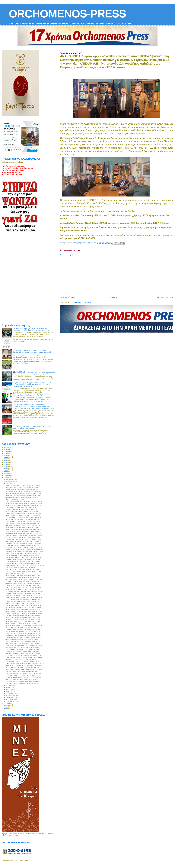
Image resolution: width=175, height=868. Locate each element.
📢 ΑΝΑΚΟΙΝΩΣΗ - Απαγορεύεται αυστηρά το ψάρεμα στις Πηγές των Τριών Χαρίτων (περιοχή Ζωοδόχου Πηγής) (34, 373)
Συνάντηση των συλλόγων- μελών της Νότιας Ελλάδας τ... (24, 589)
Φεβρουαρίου (11, 482)
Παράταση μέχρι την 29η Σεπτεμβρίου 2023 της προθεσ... (24, 673)
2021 (6, 473)
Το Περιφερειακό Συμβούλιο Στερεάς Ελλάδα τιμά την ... (23, 649)
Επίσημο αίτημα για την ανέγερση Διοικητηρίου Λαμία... (23, 563)
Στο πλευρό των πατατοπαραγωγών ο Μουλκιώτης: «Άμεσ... (25, 552)
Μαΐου (8, 687)
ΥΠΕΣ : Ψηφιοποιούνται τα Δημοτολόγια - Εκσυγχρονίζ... (24, 599)
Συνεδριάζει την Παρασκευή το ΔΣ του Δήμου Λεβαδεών (23, 608)
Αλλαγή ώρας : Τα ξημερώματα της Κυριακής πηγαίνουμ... (24, 513)
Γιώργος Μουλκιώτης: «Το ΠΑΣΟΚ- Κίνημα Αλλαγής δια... (24, 641)
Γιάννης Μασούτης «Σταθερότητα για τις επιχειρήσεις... (23, 556)
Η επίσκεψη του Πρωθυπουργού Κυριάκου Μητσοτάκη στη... (25, 538)
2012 (6, 454)
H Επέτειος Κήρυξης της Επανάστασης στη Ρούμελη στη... (24, 535)
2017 (6, 464)
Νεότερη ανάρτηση (67, 297)
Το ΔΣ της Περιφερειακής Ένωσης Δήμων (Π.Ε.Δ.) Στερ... (24, 571)
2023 (6, 477)
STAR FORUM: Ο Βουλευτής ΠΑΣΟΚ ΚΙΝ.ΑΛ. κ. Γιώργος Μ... (25, 565)
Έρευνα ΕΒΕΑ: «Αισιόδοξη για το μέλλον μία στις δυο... (23, 631)
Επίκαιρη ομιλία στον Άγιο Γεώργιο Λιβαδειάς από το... (23, 510)
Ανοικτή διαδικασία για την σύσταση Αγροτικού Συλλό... (23, 512)
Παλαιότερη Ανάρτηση (165, 297)
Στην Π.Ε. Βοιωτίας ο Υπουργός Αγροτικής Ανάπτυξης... (23, 569)
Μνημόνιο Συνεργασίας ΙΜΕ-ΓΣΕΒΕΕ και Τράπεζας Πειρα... (24, 669)
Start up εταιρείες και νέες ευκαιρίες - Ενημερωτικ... (22, 671)
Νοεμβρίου (10, 699)
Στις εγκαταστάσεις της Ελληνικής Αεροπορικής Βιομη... (23, 635)
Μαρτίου (9, 484)
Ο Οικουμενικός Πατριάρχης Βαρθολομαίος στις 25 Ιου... (23, 575)
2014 (6, 458)
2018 (6, 467)
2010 (6, 449)
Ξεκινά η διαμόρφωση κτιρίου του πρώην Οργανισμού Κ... (24, 558)
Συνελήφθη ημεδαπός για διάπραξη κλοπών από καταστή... (24, 647)
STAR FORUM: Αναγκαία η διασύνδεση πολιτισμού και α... (24, 597)
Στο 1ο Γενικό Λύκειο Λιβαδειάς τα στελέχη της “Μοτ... (22, 490)
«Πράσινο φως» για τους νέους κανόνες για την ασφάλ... (23, 643)
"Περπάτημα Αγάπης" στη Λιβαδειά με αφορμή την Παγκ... (24, 675)
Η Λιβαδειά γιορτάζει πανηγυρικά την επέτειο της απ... (23, 683)
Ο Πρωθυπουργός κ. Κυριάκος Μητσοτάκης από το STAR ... (25, 580)
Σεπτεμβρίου (11, 696)
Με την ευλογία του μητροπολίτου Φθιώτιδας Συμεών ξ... (23, 528)
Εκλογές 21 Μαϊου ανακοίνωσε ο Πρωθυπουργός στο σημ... (25, 550)
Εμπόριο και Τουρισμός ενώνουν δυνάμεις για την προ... (23, 633)
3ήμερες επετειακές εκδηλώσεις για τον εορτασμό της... (23, 519)
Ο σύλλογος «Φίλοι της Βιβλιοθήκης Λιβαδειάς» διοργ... (23, 609)
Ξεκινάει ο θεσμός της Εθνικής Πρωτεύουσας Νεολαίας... (24, 615)
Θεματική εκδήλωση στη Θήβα (15, 500)
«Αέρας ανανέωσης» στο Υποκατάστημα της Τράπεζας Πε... (25, 486)
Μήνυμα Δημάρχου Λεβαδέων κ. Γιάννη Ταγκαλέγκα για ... (24, 494)
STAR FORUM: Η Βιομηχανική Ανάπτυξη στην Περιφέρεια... (25, 657)
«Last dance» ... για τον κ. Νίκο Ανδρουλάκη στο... (21, 659)
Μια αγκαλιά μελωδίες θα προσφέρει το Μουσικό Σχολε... (24, 617)
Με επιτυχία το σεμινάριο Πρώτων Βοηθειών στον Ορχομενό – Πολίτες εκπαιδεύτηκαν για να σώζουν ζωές (33, 330)
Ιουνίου (9, 689)
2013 (6, 456)
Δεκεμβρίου (10, 702)
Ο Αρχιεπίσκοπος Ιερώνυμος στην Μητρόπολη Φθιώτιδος (24, 611)
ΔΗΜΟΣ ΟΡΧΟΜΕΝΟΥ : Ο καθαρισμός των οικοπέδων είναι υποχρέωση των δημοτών (33, 427)
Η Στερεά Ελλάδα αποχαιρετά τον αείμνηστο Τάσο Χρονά (24, 645)
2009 (6, 447)
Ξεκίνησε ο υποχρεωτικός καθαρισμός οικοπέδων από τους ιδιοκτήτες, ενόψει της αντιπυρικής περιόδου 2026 (34, 416)
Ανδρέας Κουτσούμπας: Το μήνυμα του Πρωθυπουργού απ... (25, 591)
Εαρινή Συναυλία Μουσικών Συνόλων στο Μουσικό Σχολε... (24, 553)
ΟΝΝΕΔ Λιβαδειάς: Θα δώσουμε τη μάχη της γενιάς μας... (24, 583)
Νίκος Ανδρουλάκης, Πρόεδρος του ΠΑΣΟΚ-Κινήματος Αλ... (24, 562)
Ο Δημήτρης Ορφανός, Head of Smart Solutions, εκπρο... (24, 496)
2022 (6, 475)
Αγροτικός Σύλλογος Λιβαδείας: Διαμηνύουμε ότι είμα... (23, 581)
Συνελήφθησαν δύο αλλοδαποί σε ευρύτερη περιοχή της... (24, 492)
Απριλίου (9, 685)
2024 (6, 704)
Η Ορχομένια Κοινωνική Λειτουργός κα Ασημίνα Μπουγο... (24, 518)
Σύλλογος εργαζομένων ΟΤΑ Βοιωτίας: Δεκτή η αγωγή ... (24, 603)
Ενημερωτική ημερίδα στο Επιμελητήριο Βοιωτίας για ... (23, 531)
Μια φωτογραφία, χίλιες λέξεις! (15, 574)
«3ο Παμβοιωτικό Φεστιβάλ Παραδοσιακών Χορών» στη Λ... (25, 546)
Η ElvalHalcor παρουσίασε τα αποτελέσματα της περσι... (24, 585)
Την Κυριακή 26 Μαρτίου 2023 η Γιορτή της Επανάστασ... (24, 506)
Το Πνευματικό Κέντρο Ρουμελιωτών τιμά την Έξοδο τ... (23, 577)
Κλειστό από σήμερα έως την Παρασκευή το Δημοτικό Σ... (24, 587)
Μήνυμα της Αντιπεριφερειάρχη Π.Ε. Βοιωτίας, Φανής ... (23, 488)
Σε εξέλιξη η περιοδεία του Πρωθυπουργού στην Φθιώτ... (24, 530)
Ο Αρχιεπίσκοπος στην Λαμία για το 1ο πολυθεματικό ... (23, 623)
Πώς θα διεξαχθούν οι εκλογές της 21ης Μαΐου (20, 568)
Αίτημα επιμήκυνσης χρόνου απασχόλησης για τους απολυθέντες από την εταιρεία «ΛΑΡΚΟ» (31, 395)
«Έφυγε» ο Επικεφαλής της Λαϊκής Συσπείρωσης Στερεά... (24, 613)
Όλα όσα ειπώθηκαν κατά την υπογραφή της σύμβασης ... (24, 653)
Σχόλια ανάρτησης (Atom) (81, 302)
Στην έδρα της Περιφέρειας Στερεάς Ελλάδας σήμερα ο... (24, 524)
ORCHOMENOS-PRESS (67, 14)
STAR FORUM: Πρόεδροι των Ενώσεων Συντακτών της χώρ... (25, 663)
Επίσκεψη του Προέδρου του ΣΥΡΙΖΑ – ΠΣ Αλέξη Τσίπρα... (24, 540)
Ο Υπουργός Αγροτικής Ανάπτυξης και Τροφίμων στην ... (24, 525)
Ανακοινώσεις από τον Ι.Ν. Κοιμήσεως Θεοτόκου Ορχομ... (24, 655)
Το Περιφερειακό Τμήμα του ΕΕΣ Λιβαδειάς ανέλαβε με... (23, 522)
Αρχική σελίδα (115, 297)
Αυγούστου (10, 693)
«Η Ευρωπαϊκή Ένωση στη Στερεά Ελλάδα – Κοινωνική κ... (24, 625)
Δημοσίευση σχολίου (67, 255)
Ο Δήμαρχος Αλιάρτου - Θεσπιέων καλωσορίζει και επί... (23, 621)
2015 (6, 460)
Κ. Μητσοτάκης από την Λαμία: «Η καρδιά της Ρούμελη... (24, 544)
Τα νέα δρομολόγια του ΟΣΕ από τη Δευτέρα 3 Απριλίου (23, 677)
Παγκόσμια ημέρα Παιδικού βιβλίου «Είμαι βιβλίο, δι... (23, 651)
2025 (6, 706)
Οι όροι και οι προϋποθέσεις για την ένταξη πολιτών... (23, 679)
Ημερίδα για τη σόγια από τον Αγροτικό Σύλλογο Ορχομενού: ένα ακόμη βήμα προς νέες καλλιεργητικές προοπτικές (32, 352)
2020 (6, 471)
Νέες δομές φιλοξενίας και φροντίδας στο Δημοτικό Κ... (23, 681)
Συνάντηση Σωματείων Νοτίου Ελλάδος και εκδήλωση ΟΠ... (25, 504)
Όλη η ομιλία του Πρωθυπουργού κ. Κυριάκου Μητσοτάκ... (24, 541)
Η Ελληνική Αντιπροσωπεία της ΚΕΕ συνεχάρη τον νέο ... (24, 637)
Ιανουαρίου (10, 480)
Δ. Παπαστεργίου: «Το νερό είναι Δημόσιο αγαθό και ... (23, 602)
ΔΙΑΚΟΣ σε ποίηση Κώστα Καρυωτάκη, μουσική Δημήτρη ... (25, 502)
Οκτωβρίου (10, 697)
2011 (6, 451)
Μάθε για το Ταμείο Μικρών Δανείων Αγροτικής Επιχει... (23, 619)
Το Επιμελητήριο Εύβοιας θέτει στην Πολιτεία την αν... (23, 661)
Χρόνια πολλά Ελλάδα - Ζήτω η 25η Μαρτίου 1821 (22, 508)
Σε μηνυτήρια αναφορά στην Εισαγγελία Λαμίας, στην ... (23, 595)
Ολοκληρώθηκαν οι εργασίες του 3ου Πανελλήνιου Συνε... (24, 665)
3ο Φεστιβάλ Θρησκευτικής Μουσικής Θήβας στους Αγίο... (24, 534)
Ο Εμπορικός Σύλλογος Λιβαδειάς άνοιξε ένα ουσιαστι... (23, 498)
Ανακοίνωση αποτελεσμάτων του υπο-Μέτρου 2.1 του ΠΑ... (24, 547)
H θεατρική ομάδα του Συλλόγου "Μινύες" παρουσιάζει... (23, 559)
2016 (6, 462)
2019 (6, 469)
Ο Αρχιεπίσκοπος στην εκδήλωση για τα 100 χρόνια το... (23, 516)
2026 (6, 708)
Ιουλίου (9, 691)
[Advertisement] (117, 275)
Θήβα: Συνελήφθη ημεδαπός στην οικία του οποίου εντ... (24, 639)
